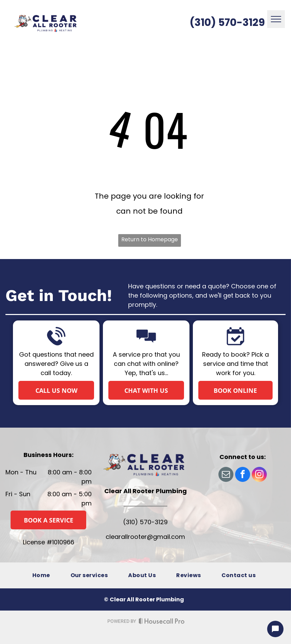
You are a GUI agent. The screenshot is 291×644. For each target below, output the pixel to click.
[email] (226, 475)
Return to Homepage (150, 239)
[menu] (276, 19)
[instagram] (259, 475)
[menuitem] (41, 575)
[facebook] (243, 475)
